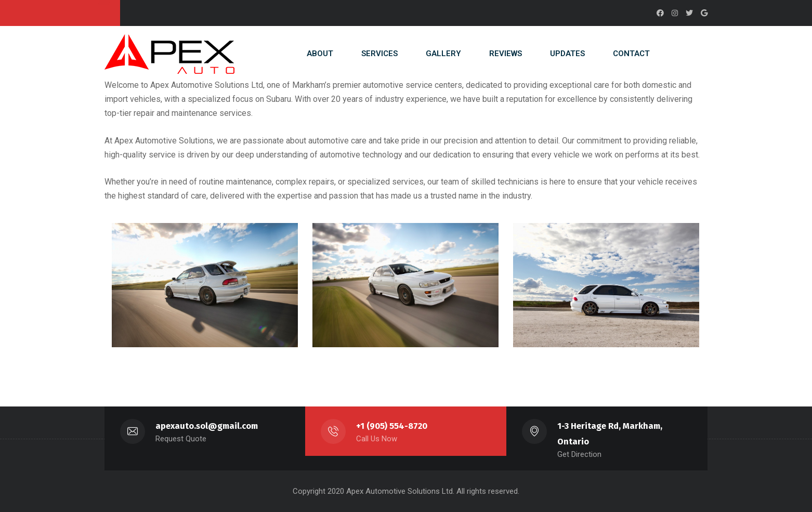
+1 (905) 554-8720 (392, 426)
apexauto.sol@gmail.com (207, 426)
